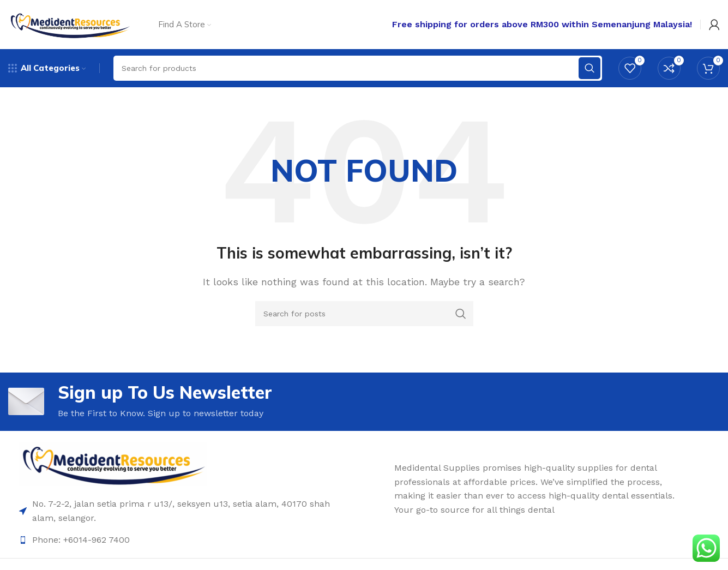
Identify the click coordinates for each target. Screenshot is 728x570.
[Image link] (113, 463)
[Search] (364, 314)
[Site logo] (70, 24)
